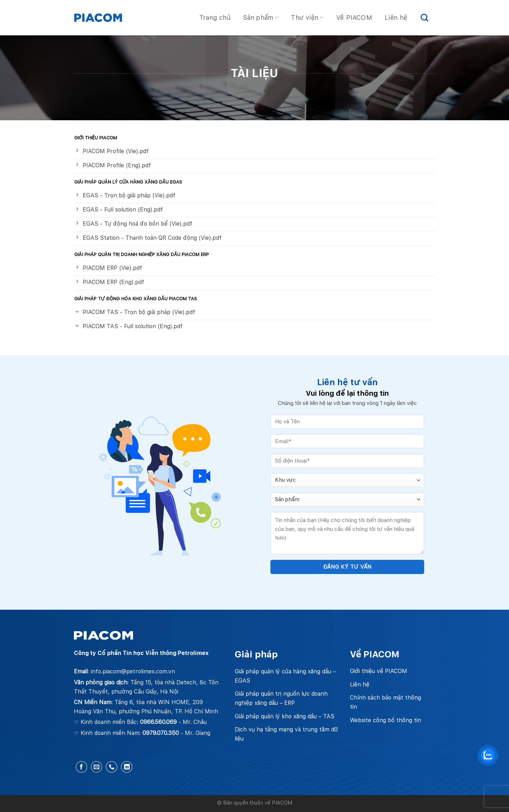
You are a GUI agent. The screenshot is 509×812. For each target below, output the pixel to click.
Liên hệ (396, 18)
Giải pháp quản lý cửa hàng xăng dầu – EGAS (285, 676)
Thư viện (307, 18)
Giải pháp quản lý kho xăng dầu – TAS (285, 716)
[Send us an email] (97, 767)
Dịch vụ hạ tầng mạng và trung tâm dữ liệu (286, 734)
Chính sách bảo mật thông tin (385, 702)
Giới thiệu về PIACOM (379, 671)
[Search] (425, 18)
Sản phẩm (261, 18)
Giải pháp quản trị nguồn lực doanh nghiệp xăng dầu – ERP (281, 698)
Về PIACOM (354, 18)
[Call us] (112, 767)
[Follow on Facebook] (81, 767)
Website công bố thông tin (385, 720)
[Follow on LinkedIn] (127, 767)
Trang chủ (215, 18)
